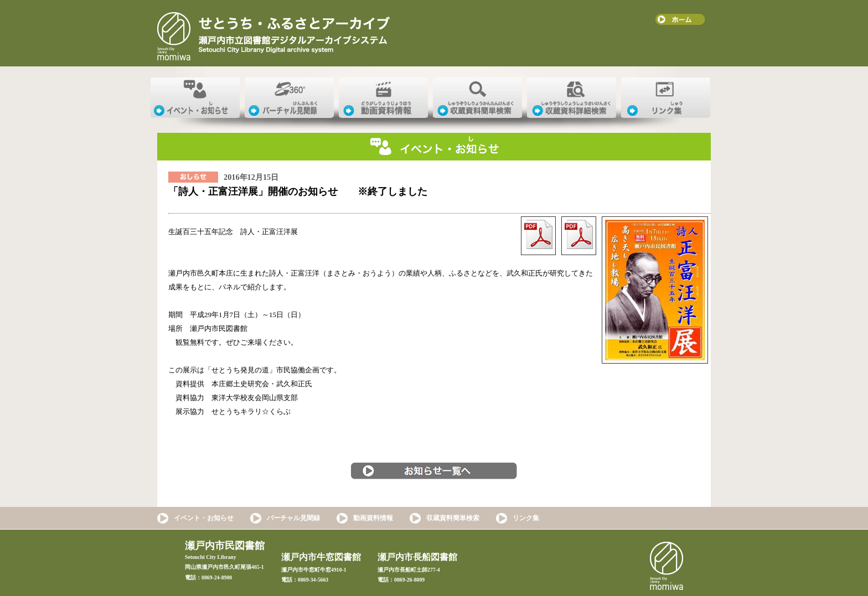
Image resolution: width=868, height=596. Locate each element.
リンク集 (526, 518)
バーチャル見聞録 (293, 518)
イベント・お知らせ (204, 518)
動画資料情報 (373, 518)
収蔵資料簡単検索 (453, 518)
